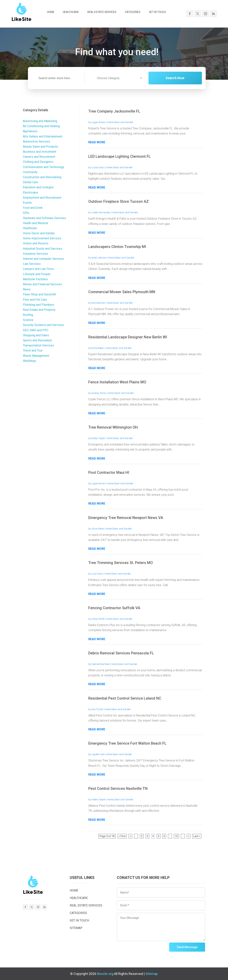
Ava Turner (97, 709)
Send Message (187, 947)
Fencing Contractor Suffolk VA (114, 608)
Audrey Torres (99, 393)
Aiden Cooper (99, 799)
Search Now (182, 78)
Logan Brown (99, 122)
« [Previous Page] (130, 836)
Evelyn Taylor (98, 438)
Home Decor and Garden (120, 122)
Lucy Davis (97, 574)
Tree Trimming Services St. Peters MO (121, 563)
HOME (51, 12)
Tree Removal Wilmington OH (113, 427)
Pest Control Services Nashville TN (118, 789)
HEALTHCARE (71, 12)
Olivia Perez (98, 529)
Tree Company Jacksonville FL (114, 111)
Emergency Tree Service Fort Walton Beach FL (127, 743)
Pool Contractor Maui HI (109, 472)
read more (97, 142)
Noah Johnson (99, 258)
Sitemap (151, 974)
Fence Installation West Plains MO (117, 382)
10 (176, 836)
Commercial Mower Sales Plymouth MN (122, 292)
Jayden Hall (98, 754)
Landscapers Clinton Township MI (117, 247)
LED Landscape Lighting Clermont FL (120, 156)
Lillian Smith (98, 619)
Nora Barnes (98, 303)
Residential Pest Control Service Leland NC (125, 698)
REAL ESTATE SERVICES (102, 12)
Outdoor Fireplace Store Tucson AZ (118, 201)
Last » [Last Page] (197, 836)
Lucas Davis (98, 167)
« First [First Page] (122, 836)
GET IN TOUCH (157, 12)
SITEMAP (76, 928)
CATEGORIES (133, 12)
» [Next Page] (189, 836)
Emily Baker (98, 348)
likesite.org (105, 974)
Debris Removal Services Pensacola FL (121, 653)
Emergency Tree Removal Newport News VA (126, 518)
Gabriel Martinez (100, 664)
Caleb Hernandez (101, 212)
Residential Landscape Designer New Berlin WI (128, 337)
